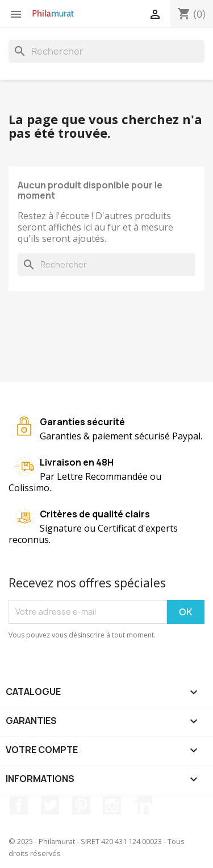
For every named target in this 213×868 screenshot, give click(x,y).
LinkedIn (143, 805)
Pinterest (81, 805)
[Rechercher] (106, 51)
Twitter (50, 805)
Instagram (112, 805)
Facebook (19, 805)
